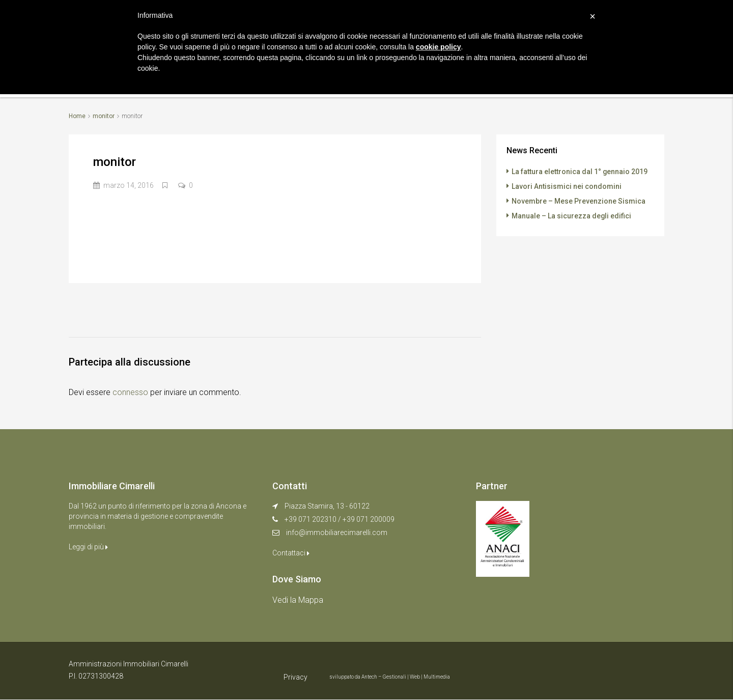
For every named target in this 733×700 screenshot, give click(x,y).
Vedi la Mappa (298, 600)
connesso (130, 392)
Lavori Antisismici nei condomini (567, 186)
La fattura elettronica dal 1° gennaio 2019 (580, 172)
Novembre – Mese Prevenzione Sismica (579, 200)
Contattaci (291, 553)
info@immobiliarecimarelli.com (337, 533)
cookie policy (439, 47)
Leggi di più (88, 547)
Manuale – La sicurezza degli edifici (572, 214)
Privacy (295, 677)
